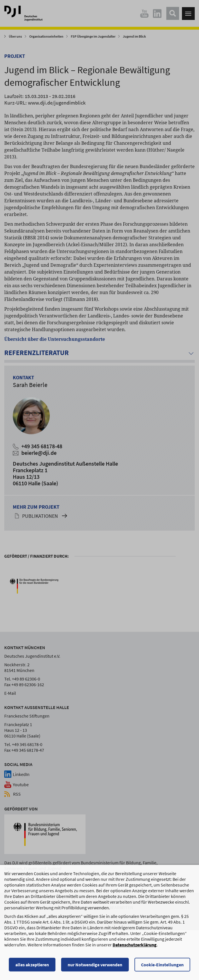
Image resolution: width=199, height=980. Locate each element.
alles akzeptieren (32, 965)
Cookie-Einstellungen (162, 965)
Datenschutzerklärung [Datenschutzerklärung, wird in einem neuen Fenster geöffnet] (135, 945)
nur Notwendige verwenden (95, 965)
